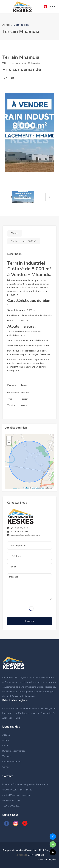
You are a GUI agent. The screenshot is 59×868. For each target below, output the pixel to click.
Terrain (15, 233)
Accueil (6, 25)
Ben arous (9, 63)
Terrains (6, 756)
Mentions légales (47, 860)
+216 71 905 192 (11, 806)
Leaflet (26, 488)
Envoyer (29, 621)
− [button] (9, 443)
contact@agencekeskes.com (17, 795)
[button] (50, 7)
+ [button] (9, 438)
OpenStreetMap (38, 488)
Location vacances (12, 762)
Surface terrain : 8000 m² (24, 241)
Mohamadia (21, 63)
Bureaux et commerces (14, 751)
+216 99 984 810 (11, 800)
